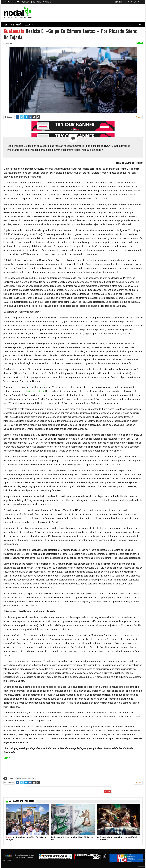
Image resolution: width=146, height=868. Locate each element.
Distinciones (36, 2)
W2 (34, 778)
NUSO (7, 758)
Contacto (47, 2)
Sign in (118, 2)
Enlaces (26, 2)
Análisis (140, 43)
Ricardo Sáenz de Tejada (24, 778)
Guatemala (12, 778)
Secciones (29, 25)
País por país (16, 25)
